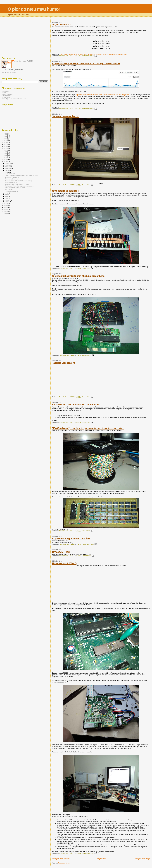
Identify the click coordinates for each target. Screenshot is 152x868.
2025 (5, 135)
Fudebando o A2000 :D (64, 563)
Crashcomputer (6, 96)
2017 (5, 150)
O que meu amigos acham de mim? (71, 538)
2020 (5, 144)
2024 (5, 137)
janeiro (7, 202)
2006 (5, 211)
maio (7, 195)
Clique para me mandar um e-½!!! (14, 99)
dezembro (8, 163)
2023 (5, 139)
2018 (5, 148)
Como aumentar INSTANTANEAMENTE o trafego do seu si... (22, 176)
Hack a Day (5, 91)
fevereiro (8, 200)
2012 (5, 160)
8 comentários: (86, 531)
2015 (5, 154)
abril (7, 196)
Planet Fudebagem (7, 94)
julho (7, 172)
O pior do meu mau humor (34, 9)
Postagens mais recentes (61, 859)
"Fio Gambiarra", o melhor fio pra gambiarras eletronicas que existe (88, 428)
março (7, 198)
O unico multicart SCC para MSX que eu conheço (78, 276)
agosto (7, 170)
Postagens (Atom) (64, 863)
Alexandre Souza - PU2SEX (24, 61)
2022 (5, 141)
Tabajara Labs (6, 97)
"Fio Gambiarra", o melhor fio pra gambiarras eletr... (19, 186)
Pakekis (4, 93)
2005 (5, 213)
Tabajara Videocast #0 (64, 363)
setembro (8, 169)
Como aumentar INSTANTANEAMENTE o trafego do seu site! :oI (86, 63)
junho (7, 193)
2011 (5, 161)
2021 (5, 143)
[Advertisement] (25, 36)
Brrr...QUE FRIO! (61, 552)
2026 (5, 133)
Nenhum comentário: (88, 56)
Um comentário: (87, 355)
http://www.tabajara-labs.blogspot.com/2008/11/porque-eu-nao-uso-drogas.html (103, 95)
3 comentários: (86, 185)
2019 (5, 146)
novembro (8, 165)
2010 (5, 204)
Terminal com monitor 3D (66, 116)
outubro (8, 167)
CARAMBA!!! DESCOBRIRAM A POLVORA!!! (76, 405)
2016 (5, 152)
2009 (5, 205)
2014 (5, 156)
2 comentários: (86, 268)
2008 (5, 207)
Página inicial (102, 859)
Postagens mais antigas (142, 859)
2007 (5, 209)
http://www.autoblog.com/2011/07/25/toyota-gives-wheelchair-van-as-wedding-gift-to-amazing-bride (93, 54)
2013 (5, 158)
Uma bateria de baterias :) (66, 191)
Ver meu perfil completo (9, 72)
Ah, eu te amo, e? (61, 24)
